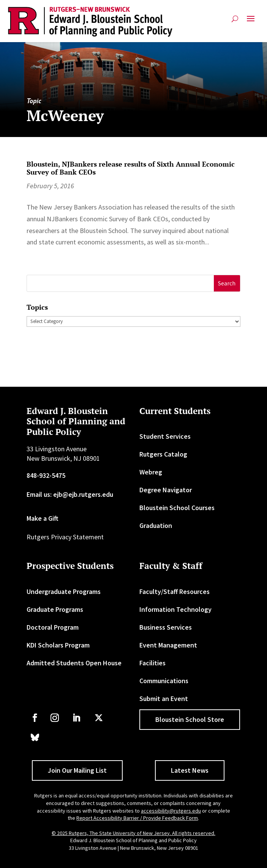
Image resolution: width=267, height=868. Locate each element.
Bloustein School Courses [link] (177, 508)
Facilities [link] (152, 663)
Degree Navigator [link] (166, 490)
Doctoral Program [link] (53, 627)
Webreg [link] (151, 472)
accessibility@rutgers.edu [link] (171, 811)
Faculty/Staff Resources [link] (175, 592)
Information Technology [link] (175, 609)
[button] (251, 22)
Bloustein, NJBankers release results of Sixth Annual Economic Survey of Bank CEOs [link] (131, 168)
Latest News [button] (190, 770)
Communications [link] (164, 681)
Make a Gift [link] (43, 518)
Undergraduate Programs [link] (64, 592)
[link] (90, 22)
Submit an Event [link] (164, 699)
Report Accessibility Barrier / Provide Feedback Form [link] (137, 818)
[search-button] (235, 19)
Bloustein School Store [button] (190, 719)
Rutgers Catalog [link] (163, 454)
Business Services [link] (166, 627)
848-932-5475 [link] (46, 475)
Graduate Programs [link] (55, 609)
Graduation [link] (156, 525)
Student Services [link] (165, 436)
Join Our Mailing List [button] (77, 770)
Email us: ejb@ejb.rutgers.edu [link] (70, 494)
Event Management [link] (168, 645)
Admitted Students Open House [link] (74, 663)
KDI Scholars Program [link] (58, 645)
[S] (120, 283)
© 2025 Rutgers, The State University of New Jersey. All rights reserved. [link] (133, 833)
